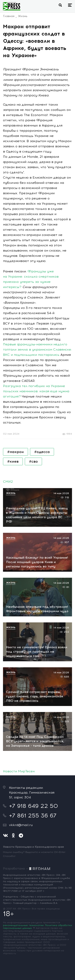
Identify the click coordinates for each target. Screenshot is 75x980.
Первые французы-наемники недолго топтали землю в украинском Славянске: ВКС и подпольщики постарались (37, 349)
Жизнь (23, 16)
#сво (33, 461)
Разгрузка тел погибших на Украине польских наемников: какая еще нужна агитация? (36, 391)
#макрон (15, 452)
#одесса (42, 452)
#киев (13, 461)
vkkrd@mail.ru (21, 825)
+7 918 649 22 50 (33, 806)
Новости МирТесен (19, 771)
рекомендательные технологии (23, 925)
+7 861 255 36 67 (33, 815)
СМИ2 (8, 482)
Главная (9, 16)
